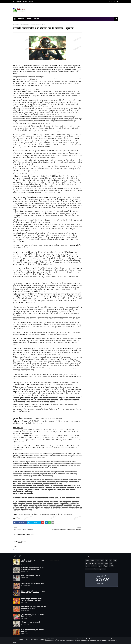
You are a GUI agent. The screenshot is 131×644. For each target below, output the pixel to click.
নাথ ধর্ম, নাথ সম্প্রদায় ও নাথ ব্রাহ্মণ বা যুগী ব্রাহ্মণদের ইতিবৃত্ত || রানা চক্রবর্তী (33, 561)
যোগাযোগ (25, 2)
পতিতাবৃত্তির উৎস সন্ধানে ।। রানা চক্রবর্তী (30, 622)
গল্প (111, 561)
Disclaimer (42, 640)
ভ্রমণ (111, 563)
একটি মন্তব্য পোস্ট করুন (19, 549)
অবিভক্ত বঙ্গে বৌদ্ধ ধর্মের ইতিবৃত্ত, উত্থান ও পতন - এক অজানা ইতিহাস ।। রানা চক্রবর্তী (33, 608)
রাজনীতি (111, 566)
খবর (107, 561)
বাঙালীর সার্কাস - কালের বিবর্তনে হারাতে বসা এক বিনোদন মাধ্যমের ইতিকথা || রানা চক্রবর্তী (32, 569)
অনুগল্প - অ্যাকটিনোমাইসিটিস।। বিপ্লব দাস (31, 576)
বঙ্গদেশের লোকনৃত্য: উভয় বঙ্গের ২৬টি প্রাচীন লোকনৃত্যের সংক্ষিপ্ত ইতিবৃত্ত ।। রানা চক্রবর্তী (31, 600)
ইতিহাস (17, 24)
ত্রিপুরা (115, 561)
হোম (14, 24)
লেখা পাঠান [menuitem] (37, 19)
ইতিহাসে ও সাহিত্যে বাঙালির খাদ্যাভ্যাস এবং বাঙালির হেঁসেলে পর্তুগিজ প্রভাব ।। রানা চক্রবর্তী (33, 592)
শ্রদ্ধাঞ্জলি (87, 569)
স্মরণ (104, 569)
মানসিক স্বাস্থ (94, 566)
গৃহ (13, 2)
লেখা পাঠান (31, 2)
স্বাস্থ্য (100, 569)
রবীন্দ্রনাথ (106, 566)
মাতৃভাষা (88, 566)
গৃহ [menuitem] (15, 19)
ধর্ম (86, 563)
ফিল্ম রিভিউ (100, 563)
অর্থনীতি (87, 561)
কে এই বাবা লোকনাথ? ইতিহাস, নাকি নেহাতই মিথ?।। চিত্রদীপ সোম (33, 631)
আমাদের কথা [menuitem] (21, 19)
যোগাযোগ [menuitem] (29, 19)
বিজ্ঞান (106, 563)
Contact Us (22, 640)
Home (16, 640)
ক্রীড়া (102, 561)
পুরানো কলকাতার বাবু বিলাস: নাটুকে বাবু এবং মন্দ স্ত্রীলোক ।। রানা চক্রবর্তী (33, 615)
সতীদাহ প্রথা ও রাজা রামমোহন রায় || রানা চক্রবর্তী (32, 583)
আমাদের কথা (18, 2)
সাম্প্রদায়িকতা (94, 569)
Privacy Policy (34, 640)
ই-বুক (92, 561)
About (28, 640)
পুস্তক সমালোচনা (93, 563)
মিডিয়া (100, 566)
